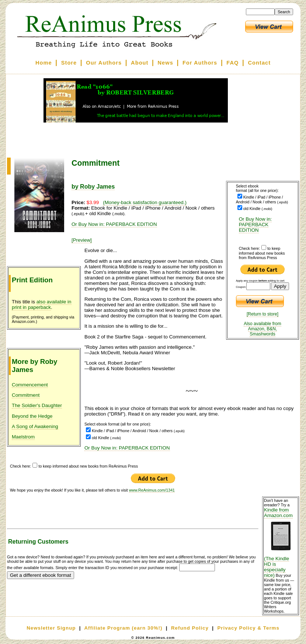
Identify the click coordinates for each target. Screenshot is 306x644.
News (166, 63)
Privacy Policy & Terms (248, 628)
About (140, 63)
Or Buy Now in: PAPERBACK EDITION (255, 225)
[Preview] (82, 240)
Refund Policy (190, 628)
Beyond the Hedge (32, 416)
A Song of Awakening (35, 426)
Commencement (30, 385)
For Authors (200, 63)
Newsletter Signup (51, 628)
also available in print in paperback (42, 304)
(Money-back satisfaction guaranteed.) (145, 202)
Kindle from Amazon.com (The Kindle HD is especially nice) (281, 543)
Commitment (26, 395)
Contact (260, 63)
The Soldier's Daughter (37, 405)
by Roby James (93, 187)
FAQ (232, 63)
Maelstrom (23, 437)
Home (44, 63)
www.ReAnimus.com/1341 (152, 490)
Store (69, 63)
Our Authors (104, 63)
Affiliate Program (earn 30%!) (123, 628)
